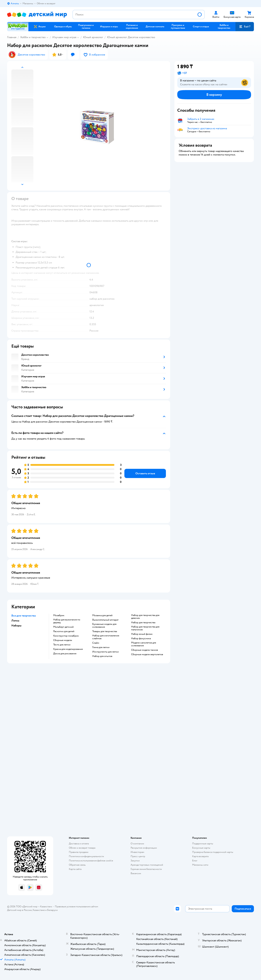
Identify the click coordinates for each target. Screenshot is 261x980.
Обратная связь (77, 865)
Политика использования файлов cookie (91, 861)
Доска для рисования (65, 654)
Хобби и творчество (33, 37)
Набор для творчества (143, 623)
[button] (245, 27)
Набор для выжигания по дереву (67, 621)
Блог (195, 861)
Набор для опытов (102, 656)
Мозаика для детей (102, 615)
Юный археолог (93, 37)
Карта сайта (75, 869)
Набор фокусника (141, 638)
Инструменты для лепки (105, 652)
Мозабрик (59, 615)
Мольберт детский (63, 627)
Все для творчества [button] (24, 616)
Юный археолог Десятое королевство (131, 37)
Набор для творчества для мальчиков (145, 628)
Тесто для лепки (62, 645)
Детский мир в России (19, 910)
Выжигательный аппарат (105, 620)
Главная (12, 37)
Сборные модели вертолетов (147, 654)
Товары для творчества (105, 631)
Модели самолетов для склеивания (144, 644)
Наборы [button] (16, 626)
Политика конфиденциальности (86, 856)
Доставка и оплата (79, 844)
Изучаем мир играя (64, 37)
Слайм (96, 643)
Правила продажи (79, 852)
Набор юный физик (142, 634)
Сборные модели (63, 640)
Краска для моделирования (68, 649)
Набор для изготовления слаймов (106, 637)
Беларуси (52, 910)
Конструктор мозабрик (66, 636)
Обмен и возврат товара (82, 848)
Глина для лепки (101, 647)
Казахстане (39, 910)
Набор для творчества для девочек (145, 617)
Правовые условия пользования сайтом (76, 907)
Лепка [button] (15, 621)
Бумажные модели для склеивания (104, 626)
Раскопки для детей (64, 631)
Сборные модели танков (145, 650)
